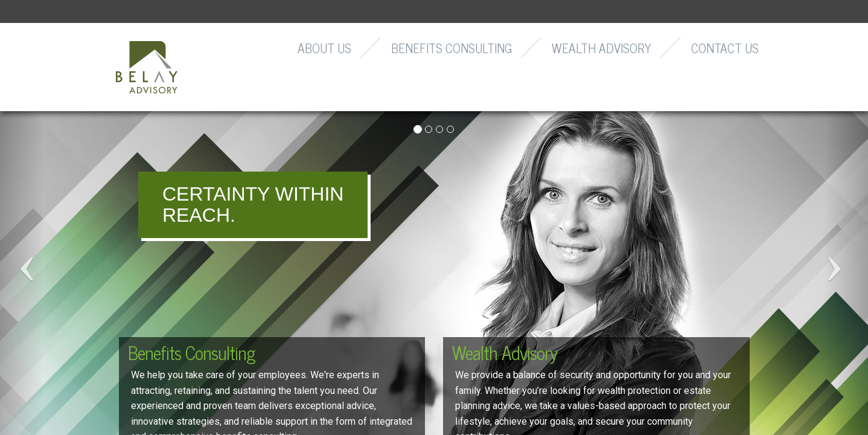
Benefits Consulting (452, 48)
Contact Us (725, 48)
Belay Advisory (147, 67)
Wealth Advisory (602, 48)
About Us (324, 48)
